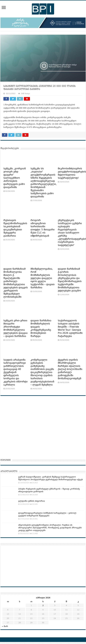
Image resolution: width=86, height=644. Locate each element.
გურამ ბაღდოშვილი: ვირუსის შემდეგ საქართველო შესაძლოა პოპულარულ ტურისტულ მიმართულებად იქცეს (51, 478)
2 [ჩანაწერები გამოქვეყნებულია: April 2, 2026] (43, 605)
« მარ (5, 626)
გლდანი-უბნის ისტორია (32, 501)
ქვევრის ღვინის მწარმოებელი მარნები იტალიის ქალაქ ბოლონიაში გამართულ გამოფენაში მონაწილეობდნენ (70, 369)
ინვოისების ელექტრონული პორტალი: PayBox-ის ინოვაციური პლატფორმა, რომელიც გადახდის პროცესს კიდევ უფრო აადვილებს (50, 528)
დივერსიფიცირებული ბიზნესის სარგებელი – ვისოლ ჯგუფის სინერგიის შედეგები (47, 514)
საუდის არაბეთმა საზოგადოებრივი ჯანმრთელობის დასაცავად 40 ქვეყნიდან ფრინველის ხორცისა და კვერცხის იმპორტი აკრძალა (15, 372)
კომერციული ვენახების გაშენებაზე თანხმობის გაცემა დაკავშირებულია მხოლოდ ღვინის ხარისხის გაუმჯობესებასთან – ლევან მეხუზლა (42, 372)
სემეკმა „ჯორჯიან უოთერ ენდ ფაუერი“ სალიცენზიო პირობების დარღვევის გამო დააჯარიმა (15, 178)
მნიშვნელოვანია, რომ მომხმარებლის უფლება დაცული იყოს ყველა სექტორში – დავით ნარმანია (43, 278)
